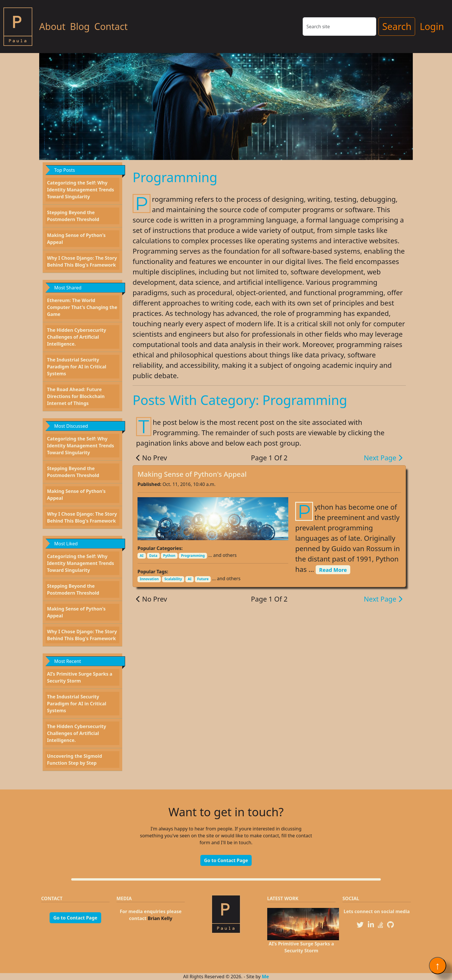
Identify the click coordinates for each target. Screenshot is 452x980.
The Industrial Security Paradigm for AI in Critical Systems (77, 367)
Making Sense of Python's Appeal (192, 474)
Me (265, 977)
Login (432, 26)
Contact (111, 26)
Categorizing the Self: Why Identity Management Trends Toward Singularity (81, 190)
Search (397, 26)
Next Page (383, 458)
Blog (80, 26)
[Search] (339, 27)
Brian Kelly (160, 918)
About (52, 26)
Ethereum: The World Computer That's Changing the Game (82, 307)
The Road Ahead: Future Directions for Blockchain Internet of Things (76, 396)
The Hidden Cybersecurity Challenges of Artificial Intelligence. (77, 337)
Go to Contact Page (226, 860)
